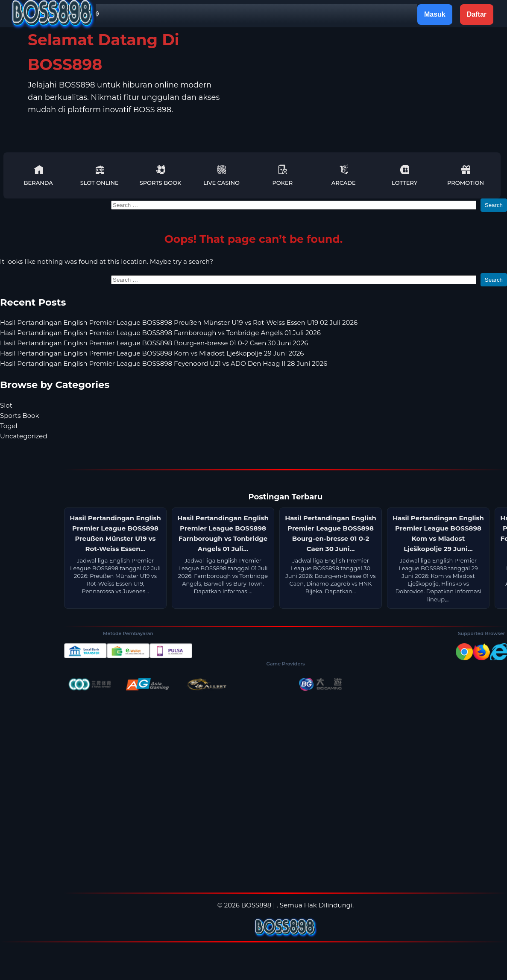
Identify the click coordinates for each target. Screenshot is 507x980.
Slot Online (100, 175)
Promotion (466, 175)
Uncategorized (24, 436)
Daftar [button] (477, 14)
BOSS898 (256, 905)
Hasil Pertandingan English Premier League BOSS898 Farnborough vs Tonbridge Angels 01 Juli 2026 (160, 333)
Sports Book (161, 175)
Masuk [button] (435, 14)
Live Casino (221, 175)
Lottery (404, 175)
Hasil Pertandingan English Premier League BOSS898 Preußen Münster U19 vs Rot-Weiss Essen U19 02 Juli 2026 (179, 322)
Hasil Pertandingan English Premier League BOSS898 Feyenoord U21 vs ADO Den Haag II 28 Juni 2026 (164, 363)
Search (494, 205)
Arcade (344, 175)
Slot (6, 405)
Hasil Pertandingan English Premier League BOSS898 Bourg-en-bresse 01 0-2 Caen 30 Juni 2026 (154, 343)
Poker (282, 175)
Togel (9, 426)
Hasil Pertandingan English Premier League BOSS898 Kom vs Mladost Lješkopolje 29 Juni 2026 (152, 353)
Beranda (38, 175)
